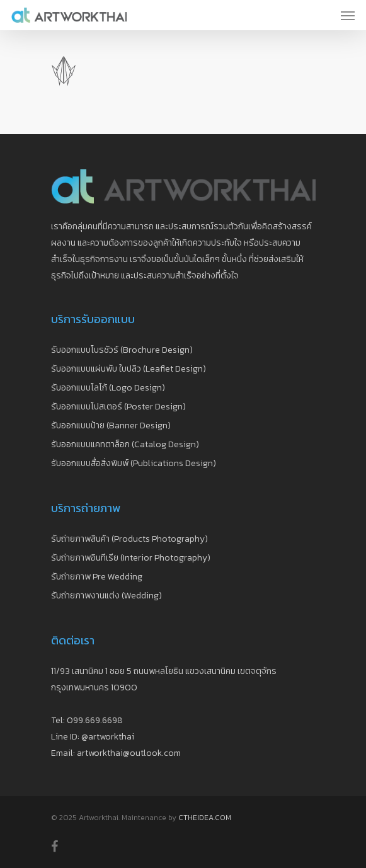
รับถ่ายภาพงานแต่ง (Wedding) (106, 596)
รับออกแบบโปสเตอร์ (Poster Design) (118, 407)
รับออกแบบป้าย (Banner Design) (111, 425)
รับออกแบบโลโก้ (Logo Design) (108, 388)
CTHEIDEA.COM (205, 818)
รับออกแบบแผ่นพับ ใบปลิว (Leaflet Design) (129, 369)
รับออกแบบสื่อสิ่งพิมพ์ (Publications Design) (134, 463)
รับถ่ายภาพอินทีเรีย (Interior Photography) (131, 558)
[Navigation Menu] (348, 15)
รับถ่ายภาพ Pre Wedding (97, 577)
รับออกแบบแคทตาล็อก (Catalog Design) (125, 444)
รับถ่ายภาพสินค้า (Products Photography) (129, 539)
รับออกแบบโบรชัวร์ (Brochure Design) (122, 350)
